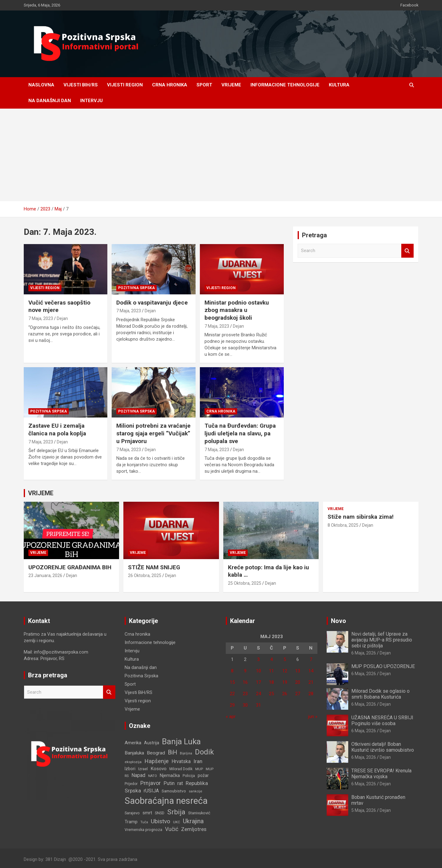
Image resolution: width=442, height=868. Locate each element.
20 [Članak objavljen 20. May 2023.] (298, 682)
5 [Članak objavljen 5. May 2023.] (285, 659)
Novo (339, 621)
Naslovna (41, 85)
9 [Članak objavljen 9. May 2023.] (245, 671)
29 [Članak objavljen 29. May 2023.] (232, 705)
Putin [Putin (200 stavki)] (169, 783)
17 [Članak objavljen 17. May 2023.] (258, 682)
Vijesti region (125, 85)
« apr (231, 716)
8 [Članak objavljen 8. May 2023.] (232, 671)
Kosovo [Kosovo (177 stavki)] (159, 769)
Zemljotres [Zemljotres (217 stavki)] (194, 829)
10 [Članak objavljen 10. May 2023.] (258, 671)
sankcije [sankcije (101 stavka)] (195, 791)
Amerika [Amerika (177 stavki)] (133, 743)
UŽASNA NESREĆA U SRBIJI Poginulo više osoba (382, 721)
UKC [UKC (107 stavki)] (177, 822)
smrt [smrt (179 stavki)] (147, 813)
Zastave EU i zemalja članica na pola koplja (57, 430)
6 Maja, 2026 (364, 653)
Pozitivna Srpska (136, 288)
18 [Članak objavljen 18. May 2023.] (271, 682)
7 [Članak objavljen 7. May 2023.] (311, 659)
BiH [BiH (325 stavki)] (172, 752)
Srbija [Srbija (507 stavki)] (176, 812)
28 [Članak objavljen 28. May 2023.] (311, 694)
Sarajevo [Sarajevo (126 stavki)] (132, 813)
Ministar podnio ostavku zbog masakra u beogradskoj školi (237, 310)
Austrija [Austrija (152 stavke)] (152, 743)
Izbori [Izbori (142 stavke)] (130, 769)
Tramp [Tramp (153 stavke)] (131, 822)
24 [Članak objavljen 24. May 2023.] (258, 694)
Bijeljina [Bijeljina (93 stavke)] (186, 753)
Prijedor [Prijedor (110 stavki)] (131, 784)
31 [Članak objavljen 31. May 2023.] (258, 705)
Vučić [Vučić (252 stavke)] (172, 829)
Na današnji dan (50, 101)
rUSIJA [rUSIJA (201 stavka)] (151, 791)
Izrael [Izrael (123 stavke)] (143, 769)
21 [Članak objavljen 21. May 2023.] (311, 682)
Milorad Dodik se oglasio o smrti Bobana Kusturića (380, 694)
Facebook (409, 5)
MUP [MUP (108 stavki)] (199, 769)
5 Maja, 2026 (364, 810)
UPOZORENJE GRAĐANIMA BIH (70, 567)
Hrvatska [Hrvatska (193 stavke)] (181, 761)
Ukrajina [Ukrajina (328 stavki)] (193, 821)
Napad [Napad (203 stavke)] (138, 775)
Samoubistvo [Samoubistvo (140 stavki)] (174, 791)
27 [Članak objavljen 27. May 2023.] (298, 694)
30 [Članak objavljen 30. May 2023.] (245, 705)
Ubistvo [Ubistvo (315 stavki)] (161, 821)
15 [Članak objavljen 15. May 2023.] (232, 682)
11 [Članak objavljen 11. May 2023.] (271, 671)
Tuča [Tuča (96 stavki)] (144, 822)
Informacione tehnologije (285, 85)
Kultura (339, 85)
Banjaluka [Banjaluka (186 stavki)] (134, 753)
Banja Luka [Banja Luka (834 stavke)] (181, 741)
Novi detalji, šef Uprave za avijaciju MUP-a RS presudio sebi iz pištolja (382, 640)
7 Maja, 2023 (41, 318)
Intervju (91, 101)
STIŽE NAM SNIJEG (154, 567)
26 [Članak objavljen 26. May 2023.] (285, 694)
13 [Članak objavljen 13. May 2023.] (298, 671)
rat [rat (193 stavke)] (180, 783)
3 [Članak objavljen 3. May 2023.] (258, 659)
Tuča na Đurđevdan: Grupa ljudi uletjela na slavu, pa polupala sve (240, 433)
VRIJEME (41, 493)
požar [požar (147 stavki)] (203, 775)
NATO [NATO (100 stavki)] (153, 776)
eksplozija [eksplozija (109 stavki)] (133, 762)
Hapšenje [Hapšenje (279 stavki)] (157, 761)
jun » (313, 716)
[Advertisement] (221, 155)
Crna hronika (170, 85)
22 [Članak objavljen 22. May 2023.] (232, 694)
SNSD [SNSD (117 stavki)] (160, 813)
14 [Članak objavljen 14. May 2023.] (311, 671)
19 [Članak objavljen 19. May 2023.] (285, 682)
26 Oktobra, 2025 (145, 575)
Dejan (62, 318)
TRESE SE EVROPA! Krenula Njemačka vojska (381, 774)
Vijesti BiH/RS (81, 85)
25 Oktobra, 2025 (245, 583)
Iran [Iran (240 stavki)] (198, 761)
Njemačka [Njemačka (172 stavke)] (170, 775)
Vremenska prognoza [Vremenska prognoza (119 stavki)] (143, 830)
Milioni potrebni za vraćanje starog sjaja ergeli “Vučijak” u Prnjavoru (153, 433)
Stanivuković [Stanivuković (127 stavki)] (199, 813)
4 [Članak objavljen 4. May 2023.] (271, 659)
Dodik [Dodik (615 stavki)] (204, 752)
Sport (204, 85)
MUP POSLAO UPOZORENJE (383, 666)
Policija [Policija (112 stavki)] (189, 776)
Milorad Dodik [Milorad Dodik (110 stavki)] (181, 769)
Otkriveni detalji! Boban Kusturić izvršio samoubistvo (383, 747)
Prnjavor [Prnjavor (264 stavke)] (151, 783)
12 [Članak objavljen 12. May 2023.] (285, 671)
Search (407, 251)
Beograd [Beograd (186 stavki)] (156, 753)
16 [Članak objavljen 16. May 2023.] (245, 682)
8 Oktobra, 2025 (343, 525)
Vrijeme (231, 85)
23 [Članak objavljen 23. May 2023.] (245, 694)
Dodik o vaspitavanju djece (152, 303)
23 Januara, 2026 (45, 575)
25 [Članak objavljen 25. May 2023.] (271, 694)
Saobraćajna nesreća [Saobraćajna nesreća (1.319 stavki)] (166, 801)
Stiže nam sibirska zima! (361, 517)
